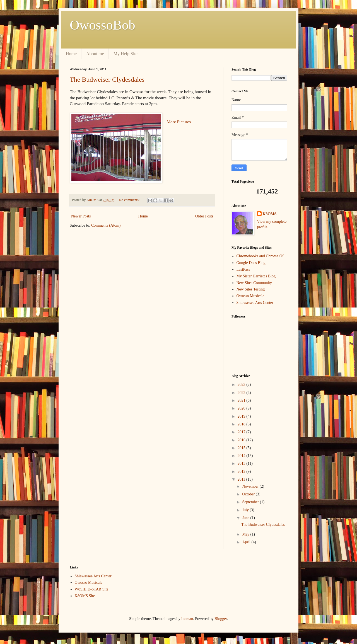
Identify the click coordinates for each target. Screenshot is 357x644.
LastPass (243, 269)
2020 (242, 408)
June (246, 518)
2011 (242, 479)
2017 (242, 432)
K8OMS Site (85, 596)
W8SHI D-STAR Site (92, 589)
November (251, 486)
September (251, 502)
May (246, 534)
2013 (242, 463)
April (247, 542)
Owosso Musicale (250, 296)
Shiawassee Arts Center (255, 303)
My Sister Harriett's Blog (256, 276)
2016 (242, 440)
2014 (242, 456)
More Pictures (179, 122)
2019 (242, 416)
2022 (242, 393)
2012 (242, 472)
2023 (242, 385)
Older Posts (204, 216)
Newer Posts (81, 216)
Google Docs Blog (251, 263)
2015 (242, 448)
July (246, 510)
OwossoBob (102, 25)
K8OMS (270, 214)
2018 (242, 424)
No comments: (130, 200)
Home (71, 54)
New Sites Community (254, 283)
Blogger (221, 619)
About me (95, 54)
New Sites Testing (251, 289)
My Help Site (126, 54)
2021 (242, 400)
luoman (187, 619)
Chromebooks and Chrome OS (260, 256)
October (249, 494)
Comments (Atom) (106, 225)
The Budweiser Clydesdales (107, 79)
